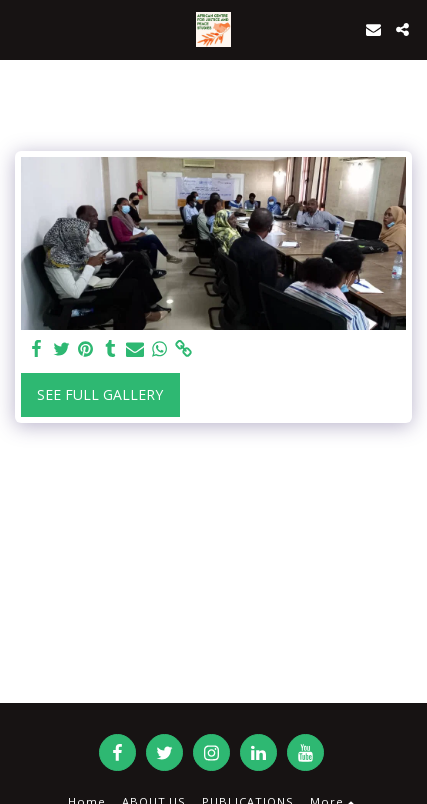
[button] (22, 28)
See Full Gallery (100, 394)
